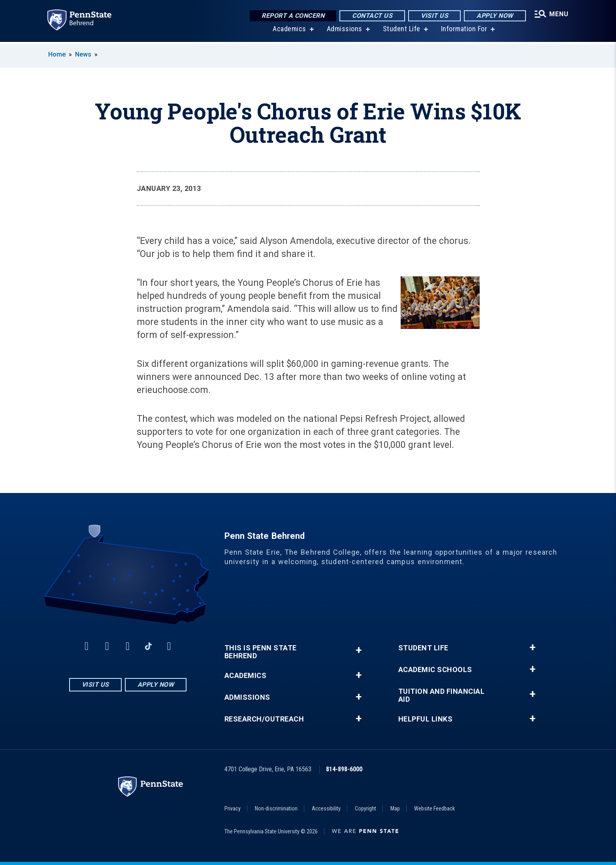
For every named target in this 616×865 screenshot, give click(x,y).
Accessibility (326, 808)
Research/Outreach (264, 719)
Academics (289, 31)
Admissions (344, 31)
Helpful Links (426, 719)
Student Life (401, 31)
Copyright (365, 808)
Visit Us (434, 16)
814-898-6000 (344, 769)
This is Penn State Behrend (261, 652)
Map (395, 808)
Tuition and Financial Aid (442, 695)
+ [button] (359, 650)
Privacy (233, 808)
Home (57, 54)
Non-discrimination (276, 808)
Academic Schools (435, 670)
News (83, 54)
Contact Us (371, 16)
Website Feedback (434, 808)
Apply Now (494, 16)
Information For (463, 31)
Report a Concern (292, 16)
